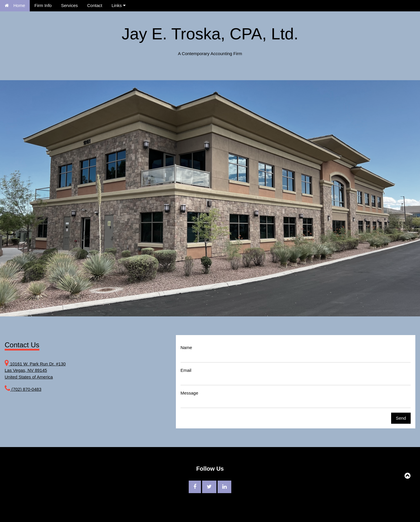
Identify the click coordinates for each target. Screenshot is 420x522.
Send (401, 418)
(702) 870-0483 (26, 389)
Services (69, 5)
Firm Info (43, 5)
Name (186, 347)
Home (15, 5)
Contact (95, 5)
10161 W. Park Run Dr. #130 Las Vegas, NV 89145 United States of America (35, 370)
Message (189, 393)
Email (186, 370)
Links (118, 5)
